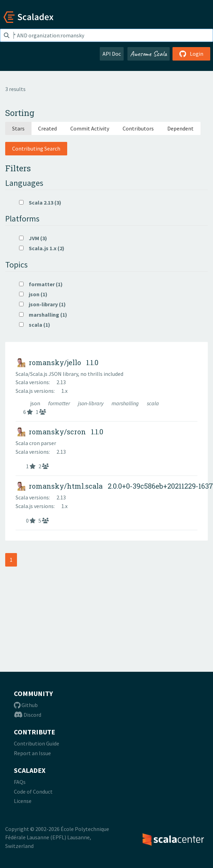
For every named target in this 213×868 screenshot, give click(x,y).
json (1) (33, 294)
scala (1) (35, 325)
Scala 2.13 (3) (40, 202)
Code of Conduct (33, 792)
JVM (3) (33, 238)
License (23, 801)
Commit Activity (90, 128)
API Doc (112, 54)
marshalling (126, 403)
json (36, 403)
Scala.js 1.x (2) (42, 248)
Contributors (138, 128)
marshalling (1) (43, 315)
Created (47, 128)
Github (26, 705)
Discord (28, 715)
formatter (60, 403)
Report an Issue (32, 753)
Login (191, 54)
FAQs (20, 782)
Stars (18, 128)
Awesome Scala (149, 54)
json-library (91, 403)
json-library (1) (42, 304)
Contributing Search (36, 148)
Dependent (180, 128)
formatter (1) (41, 284)
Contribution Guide (37, 743)
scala (153, 403)
